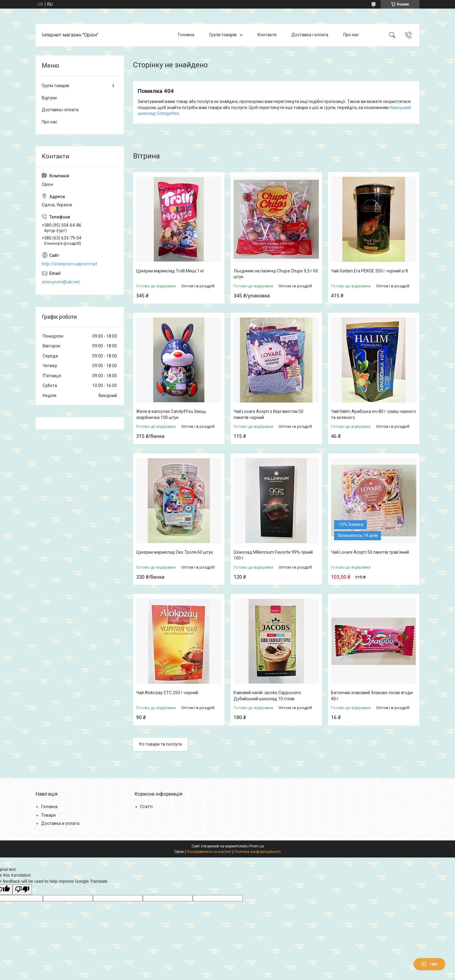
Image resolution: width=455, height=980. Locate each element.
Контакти (267, 35)
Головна (186, 35)
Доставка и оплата (60, 823)
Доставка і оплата (310, 35)
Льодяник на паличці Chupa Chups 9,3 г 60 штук (276, 274)
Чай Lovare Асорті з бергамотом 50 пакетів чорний (268, 414)
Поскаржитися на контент (209, 852)
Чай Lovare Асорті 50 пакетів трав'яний (370, 552)
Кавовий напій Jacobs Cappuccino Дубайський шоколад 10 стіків (267, 696)
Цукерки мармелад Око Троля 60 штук (175, 552)
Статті (146, 807)
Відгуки (49, 98)
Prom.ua (257, 846)
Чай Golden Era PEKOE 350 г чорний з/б (370, 271)
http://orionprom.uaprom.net (69, 264)
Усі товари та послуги (160, 744)
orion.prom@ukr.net (61, 282)
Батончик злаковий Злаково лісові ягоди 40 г (372, 696)
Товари (48, 815)
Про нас (351, 35)
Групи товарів (223, 35)
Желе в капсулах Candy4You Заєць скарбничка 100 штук (171, 414)
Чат (429, 964)
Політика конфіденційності (257, 852)
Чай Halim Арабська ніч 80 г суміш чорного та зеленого (374, 414)
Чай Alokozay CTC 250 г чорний (167, 693)
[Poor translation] (22, 890)
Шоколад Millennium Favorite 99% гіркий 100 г (273, 555)
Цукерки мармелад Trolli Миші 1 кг (170, 271)
